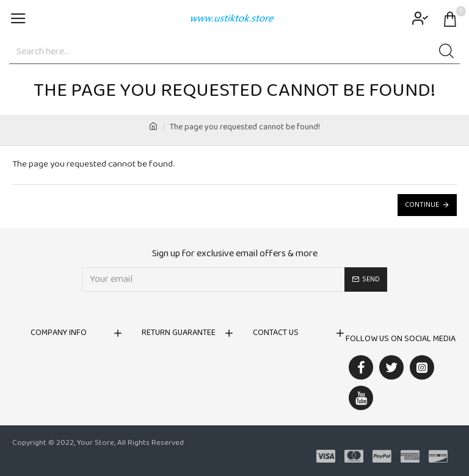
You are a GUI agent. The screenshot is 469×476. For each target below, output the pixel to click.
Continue (422, 205)
